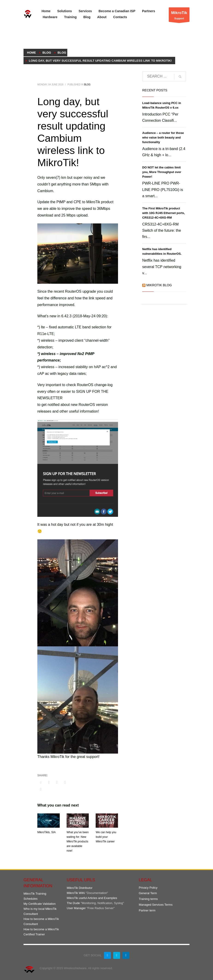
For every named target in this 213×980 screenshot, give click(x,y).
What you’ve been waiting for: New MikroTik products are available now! (78, 841)
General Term (148, 893)
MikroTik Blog (159, 285)
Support (179, 16)
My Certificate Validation (40, 904)
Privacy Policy (148, 888)
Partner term (147, 910)
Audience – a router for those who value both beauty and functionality (163, 137)
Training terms (148, 899)
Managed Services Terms (156, 905)
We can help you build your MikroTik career (106, 837)
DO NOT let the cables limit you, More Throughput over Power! (162, 172)
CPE (77, 202)
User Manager (76, 908)
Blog (87, 85)
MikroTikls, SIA (47, 832)
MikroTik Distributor (80, 888)
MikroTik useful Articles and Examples (92, 898)
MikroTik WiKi (76, 893)
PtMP (61, 202)
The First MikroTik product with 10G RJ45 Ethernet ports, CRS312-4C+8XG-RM (164, 213)
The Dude (73, 903)
